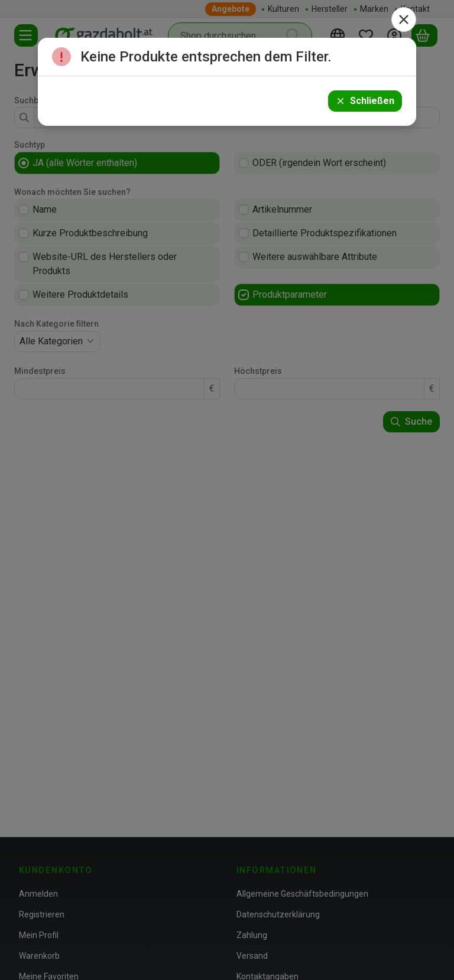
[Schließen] (404, 19)
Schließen (365, 101)
